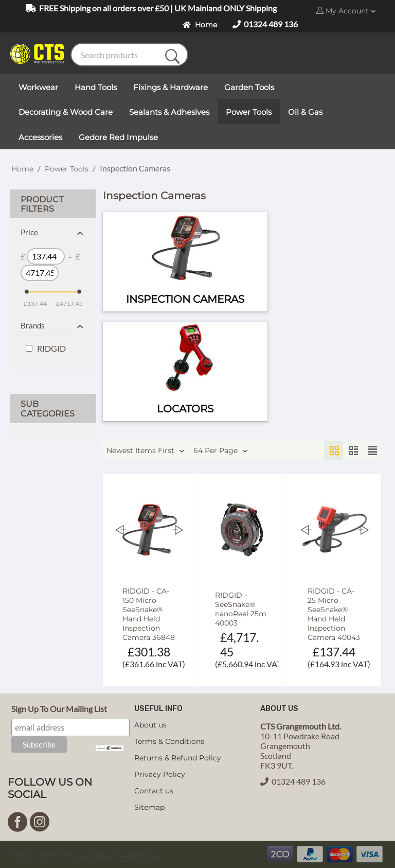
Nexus (158, 856)
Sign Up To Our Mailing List (59, 709)
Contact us (154, 791)
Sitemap (149, 807)
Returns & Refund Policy (178, 758)
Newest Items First (146, 451)
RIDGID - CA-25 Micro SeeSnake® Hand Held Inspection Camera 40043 (334, 614)
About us (150, 725)
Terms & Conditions (169, 741)
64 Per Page (221, 451)
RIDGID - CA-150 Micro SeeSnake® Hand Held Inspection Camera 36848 (149, 614)
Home (200, 25)
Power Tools (67, 169)
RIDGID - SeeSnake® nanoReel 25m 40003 (241, 609)
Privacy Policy (160, 774)
